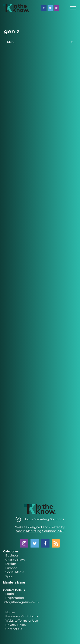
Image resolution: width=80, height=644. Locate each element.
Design (11, 564)
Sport (9, 576)
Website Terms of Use (22, 621)
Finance (11, 568)
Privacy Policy (16, 625)
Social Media (15, 572)
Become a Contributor (22, 616)
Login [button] (10, 594)
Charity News (15, 560)
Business (12, 555)
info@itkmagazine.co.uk (21, 602)
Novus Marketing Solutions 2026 (40, 531)
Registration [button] (15, 598)
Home (10, 612)
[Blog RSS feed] (56, 544)
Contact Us (14, 629)
